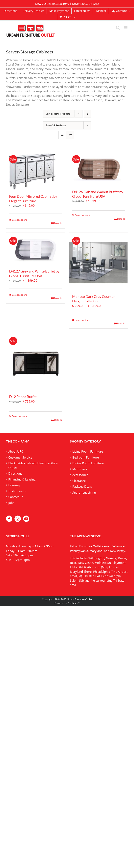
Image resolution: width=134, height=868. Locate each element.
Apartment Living (84, 492)
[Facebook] (9, 519)
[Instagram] (18, 519)
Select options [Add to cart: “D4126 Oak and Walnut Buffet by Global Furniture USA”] (83, 215)
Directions (15, 473)
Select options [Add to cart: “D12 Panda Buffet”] (20, 416)
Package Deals (82, 486)
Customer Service (20, 457)
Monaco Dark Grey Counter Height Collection (93, 299)
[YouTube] (26, 519)
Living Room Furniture (88, 451)
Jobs (11, 503)
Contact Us (16, 497)
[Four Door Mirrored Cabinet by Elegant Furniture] (35, 171)
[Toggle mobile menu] (126, 28)
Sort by (58, 114)
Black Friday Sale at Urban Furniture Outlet (33, 465)
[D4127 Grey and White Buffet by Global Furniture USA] (35, 249)
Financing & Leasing (22, 479)
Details (58, 223)
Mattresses (80, 469)
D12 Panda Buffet (23, 397)
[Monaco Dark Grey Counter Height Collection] (99, 262)
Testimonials (17, 491)
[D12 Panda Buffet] (35, 362)
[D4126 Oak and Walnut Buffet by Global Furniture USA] (99, 169)
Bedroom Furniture (86, 457)
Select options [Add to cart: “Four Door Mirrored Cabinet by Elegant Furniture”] (20, 220)
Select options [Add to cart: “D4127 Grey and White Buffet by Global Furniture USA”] (20, 295)
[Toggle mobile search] (118, 28)
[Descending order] (88, 114)
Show (56, 125)
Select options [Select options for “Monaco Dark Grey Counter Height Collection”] (83, 320)
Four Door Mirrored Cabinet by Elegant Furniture (33, 199)
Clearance (79, 481)
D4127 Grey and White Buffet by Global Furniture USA (34, 273)
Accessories (80, 475)
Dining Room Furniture (88, 463)
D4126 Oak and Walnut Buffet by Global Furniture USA (98, 194)
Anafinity (73, 603)
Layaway (14, 485)
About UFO (16, 451)
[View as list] (70, 135)
